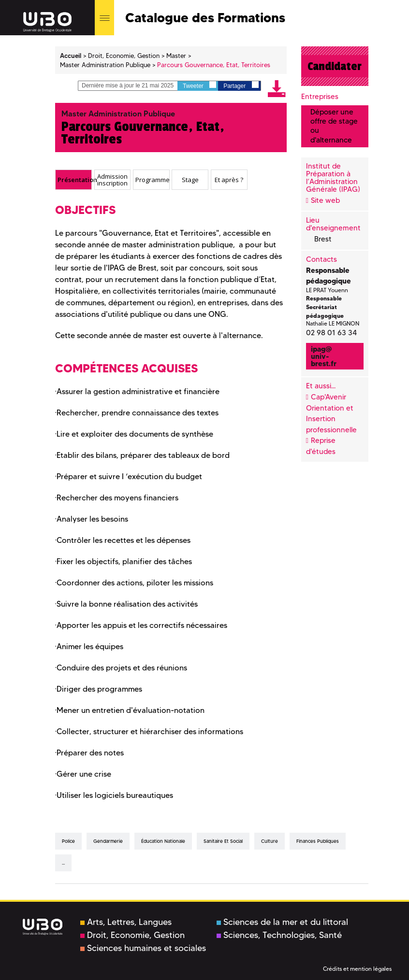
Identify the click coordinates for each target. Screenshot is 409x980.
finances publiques (318, 841)
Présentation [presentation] (74, 179)
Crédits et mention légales (357, 969)
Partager (241, 85)
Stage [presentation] (190, 179)
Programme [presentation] (152, 179)
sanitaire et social (223, 841)
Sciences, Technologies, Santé (279, 935)
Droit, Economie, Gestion (132, 935)
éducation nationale (163, 841)
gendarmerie (108, 841)
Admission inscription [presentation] (112, 179)
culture (270, 841)
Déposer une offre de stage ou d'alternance (334, 126)
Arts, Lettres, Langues (126, 922)
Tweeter (199, 85)
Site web (325, 200)
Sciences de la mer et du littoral (282, 922)
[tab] (73, 180)
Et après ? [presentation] (229, 179)
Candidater (335, 66)
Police (68, 841)
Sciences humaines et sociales (143, 948)
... (63, 863)
